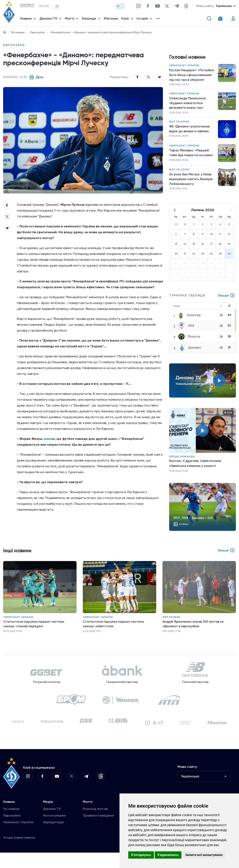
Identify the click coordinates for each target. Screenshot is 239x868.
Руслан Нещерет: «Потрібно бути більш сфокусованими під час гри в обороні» (192, 77)
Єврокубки (37, 32)
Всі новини (18, 32)
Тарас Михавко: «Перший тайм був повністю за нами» (192, 157)
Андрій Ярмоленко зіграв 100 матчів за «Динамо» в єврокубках (194, 629)
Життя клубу (180, 125)
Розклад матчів (95, 824)
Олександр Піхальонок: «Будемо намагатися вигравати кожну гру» (188, 106)
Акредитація (53, 837)
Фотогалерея (54, 831)
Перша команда (182, 462)
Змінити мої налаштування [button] (204, 855)
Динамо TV (52, 824)
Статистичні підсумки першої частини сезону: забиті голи (114, 629)
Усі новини (11, 824)
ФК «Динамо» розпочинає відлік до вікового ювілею (190, 133)
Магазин (112, 20)
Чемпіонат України (184, 67)
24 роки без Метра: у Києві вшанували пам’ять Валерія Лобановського (192, 184)
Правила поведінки (98, 831)
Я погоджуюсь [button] (141, 855)
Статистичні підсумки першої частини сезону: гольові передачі (34, 629)
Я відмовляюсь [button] (168, 855)
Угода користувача (19, 853)
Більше (226, 301)
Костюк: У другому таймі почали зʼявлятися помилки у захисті (195, 469)
